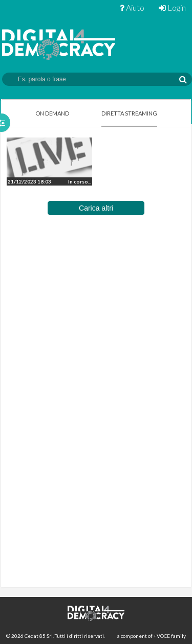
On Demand (52, 113)
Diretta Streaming (129, 113)
